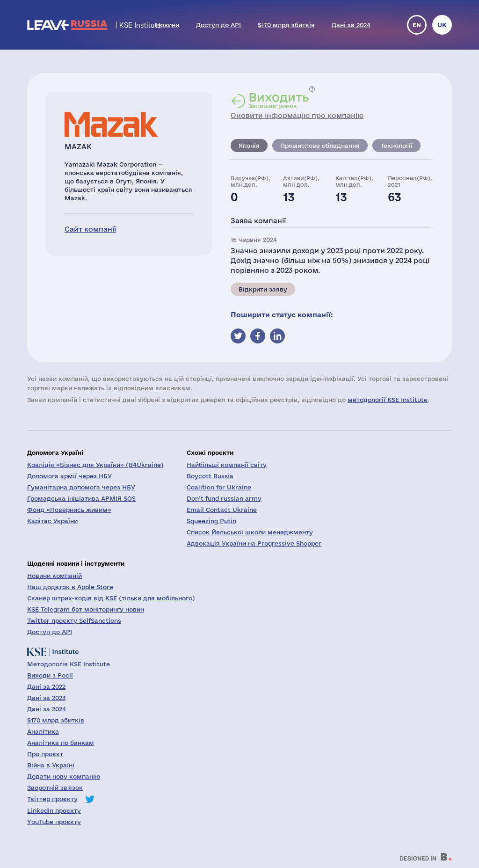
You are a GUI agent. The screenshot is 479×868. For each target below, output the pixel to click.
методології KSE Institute (388, 400)
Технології (396, 146)
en (417, 25)
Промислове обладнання (320, 146)
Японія (249, 146)
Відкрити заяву (263, 289)
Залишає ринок (279, 100)
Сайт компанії (90, 229)
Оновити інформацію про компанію (297, 115)
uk (442, 25)
